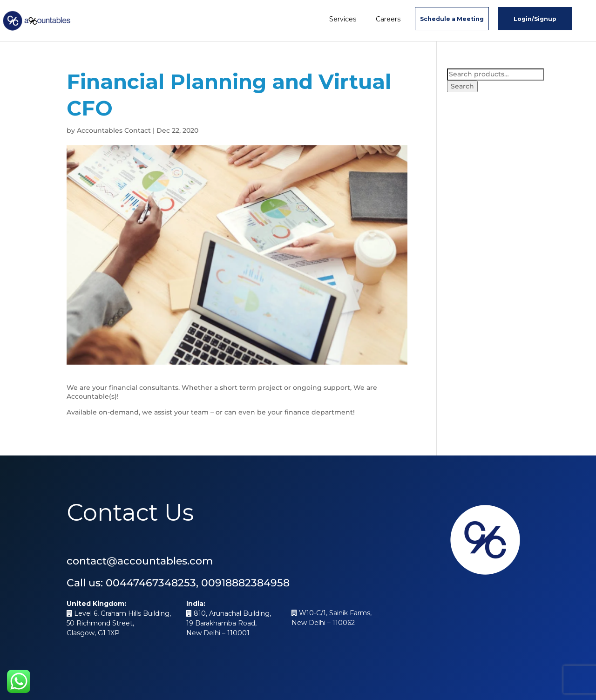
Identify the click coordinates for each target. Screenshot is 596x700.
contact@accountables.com (140, 561)
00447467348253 (151, 583)
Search (462, 86)
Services (343, 19)
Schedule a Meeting (452, 19)
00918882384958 (245, 583)
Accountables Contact (114, 130)
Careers (388, 19)
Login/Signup (535, 19)
